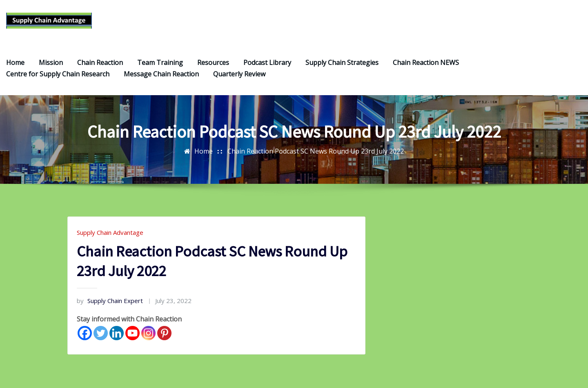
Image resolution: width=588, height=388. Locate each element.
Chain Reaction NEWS (426, 63)
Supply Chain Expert (110, 301)
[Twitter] (101, 334)
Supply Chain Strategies (342, 63)
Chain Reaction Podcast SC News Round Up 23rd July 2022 (316, 152)
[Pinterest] (164, 334)
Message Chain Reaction (161, 75)
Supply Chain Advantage (110, 233)
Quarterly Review (239, 75)
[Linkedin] (117, 334)
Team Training (160, 63)
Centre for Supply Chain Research (58, 75)
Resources (213, 63)
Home (15, 63)
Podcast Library (267, 63)
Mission (51, 63)
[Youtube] (133, 334)
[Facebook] (85, 334)
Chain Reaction (100, 63)
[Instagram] (148, 334)
